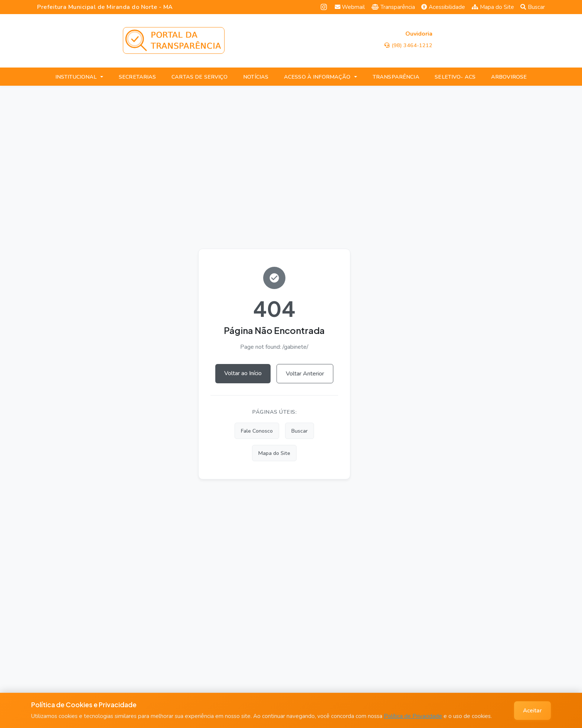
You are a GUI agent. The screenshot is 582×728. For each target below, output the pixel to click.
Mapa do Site (493, 7)
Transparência (393, 7)
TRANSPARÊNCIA (396, 77)
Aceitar (532, 711)
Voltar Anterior (305, 374)
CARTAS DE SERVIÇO (200, 77)
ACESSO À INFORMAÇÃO (317, 77)
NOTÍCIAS (256, 77)
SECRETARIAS (138, 77)
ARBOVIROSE (509, 77)
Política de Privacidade (413, 716)
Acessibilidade (443, 7)
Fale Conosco (257, 431)
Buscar (533, 7)
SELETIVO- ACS (455, 77)
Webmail (350, 7)
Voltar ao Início (243, 373)
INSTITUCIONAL (76, 77)
